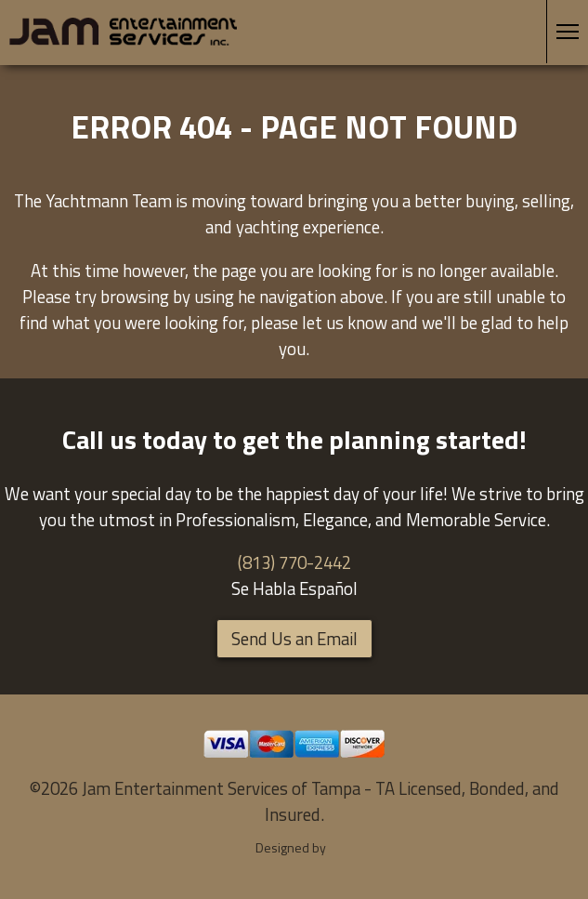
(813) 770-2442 (294, 562)
